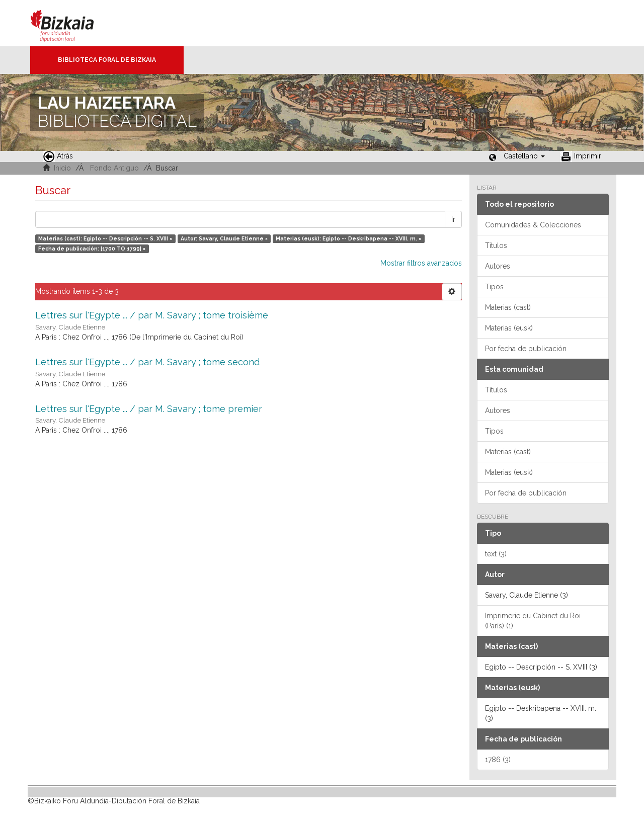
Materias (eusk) (509, 328)
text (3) (496, 554)
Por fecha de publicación (526, 349)
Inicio (62, 168)
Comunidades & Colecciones (533, 225)
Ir (453, 219)
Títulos (496, 245)
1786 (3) (498, 760)
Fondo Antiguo (114, 168)
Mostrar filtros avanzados (421, 263)
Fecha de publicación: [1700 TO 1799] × (92, 249)
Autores (498, 266)
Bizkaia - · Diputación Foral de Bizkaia (73, 23)
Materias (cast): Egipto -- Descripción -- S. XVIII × (105, 238)
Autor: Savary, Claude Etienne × (224, 238)
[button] (524, 156)
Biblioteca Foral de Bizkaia (107, 60)
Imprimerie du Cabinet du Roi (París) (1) (533, 621)
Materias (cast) (508, 307)
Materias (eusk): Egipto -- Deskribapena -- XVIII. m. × (348, 238)
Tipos (494, 287)
